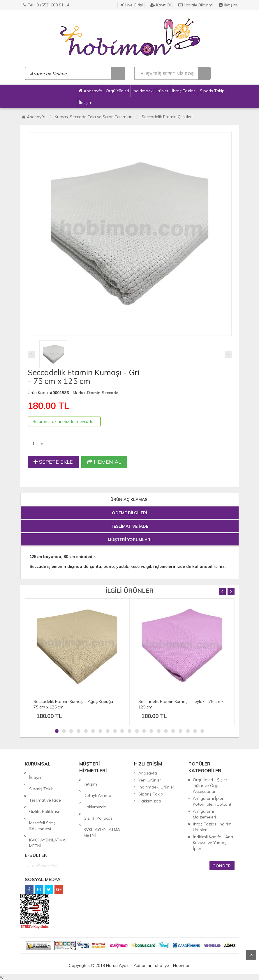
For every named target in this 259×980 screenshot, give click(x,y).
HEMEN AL (104, 462)
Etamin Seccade (103, 393)
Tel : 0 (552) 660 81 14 (46, 5)
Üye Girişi (132, 5)
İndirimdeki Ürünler (150, 91)
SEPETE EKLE (53, 462)
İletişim (228, 5)
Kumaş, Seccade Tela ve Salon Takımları (94, 117)
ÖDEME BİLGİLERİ (129, 513)
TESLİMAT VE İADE (129, 526)
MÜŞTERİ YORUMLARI (130, 540)
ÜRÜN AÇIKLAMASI (129, 499)
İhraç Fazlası (184, 91)
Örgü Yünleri (117, 91)
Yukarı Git (251, 955)
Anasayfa (90, 91)
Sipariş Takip (212, 91)
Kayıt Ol (161, 5)
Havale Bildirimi (196, 5)
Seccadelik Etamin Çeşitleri (167, 117)
